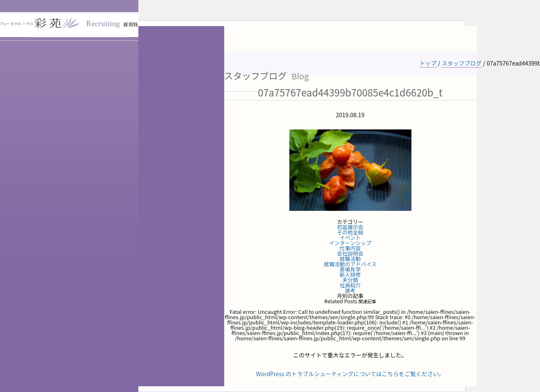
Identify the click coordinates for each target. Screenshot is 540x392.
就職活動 (350, 259)
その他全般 (350, 232)
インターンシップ (350, 243)
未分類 (350, 280)
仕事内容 (350, 248)
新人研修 (350, 275)
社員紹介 (350, 285)
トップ (428, 63)
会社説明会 (350, 253)
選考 (350, 290)
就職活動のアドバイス (350, 264)
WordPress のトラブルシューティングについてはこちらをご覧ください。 (350, 374)
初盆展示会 (350, 227)
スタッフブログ (461, 63)
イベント (350, 238)
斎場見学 (350, 269)
